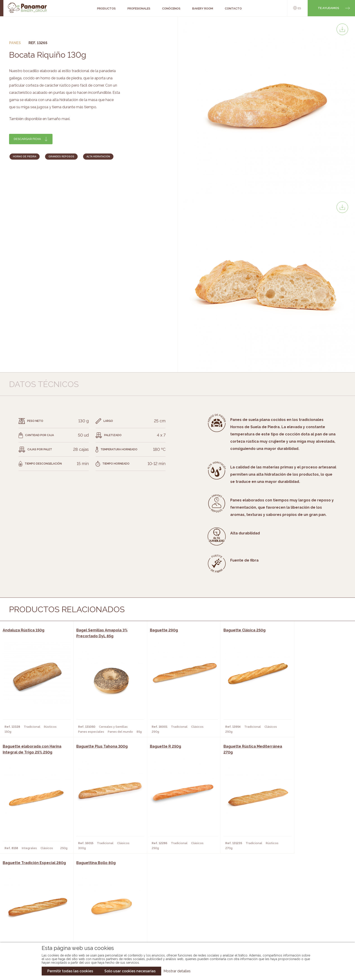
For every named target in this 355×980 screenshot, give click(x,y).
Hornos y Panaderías (100, 912)
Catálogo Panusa (174, 926)
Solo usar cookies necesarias (130, 971)
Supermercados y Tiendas (104, 919)
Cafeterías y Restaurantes (105, 905)
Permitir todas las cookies (70, 971)
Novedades (168, 905)
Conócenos (37, 905)
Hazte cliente (39, 926)
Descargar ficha (27, 139)
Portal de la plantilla (304, 915)
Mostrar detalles (177, 971)
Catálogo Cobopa (174, 919)
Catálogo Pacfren (175, 932)
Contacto (36, 919)
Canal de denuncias (304, 929)
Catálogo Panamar (175, 912)
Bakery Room (38, 912)
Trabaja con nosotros (304, 901)
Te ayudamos (329, 8)
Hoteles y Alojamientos (103, 926)
